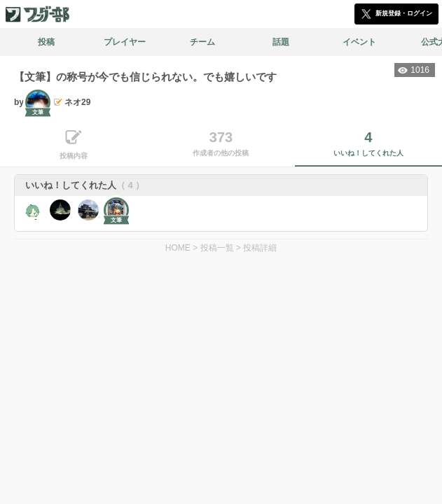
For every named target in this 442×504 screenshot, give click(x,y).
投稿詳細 (260, 248)
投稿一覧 (217, 248)
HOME (178, 248)
